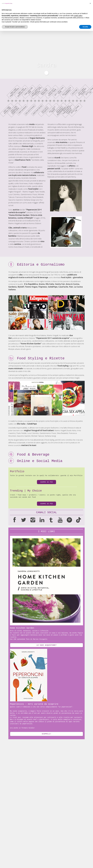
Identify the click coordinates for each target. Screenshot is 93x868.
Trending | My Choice (26, 491)
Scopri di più (46, 482)
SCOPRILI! (46, 734)
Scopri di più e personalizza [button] (15, 864)
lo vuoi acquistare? (46, 645)
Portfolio (17, 472)
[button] (90, 840)
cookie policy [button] (78, 853)
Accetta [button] (85, 864)
